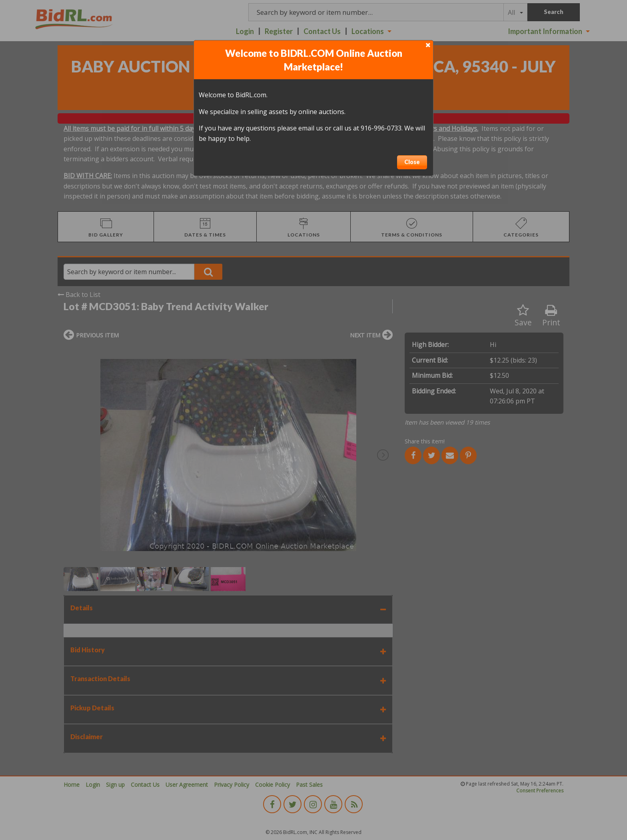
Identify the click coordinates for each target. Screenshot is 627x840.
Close (412, 162)
